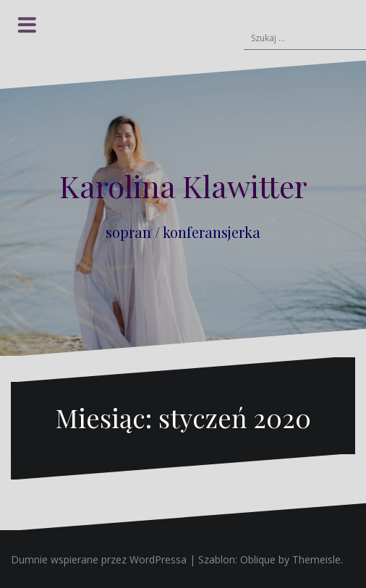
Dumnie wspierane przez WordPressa (99, 559)
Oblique (258, 559)
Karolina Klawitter (183, 186)
